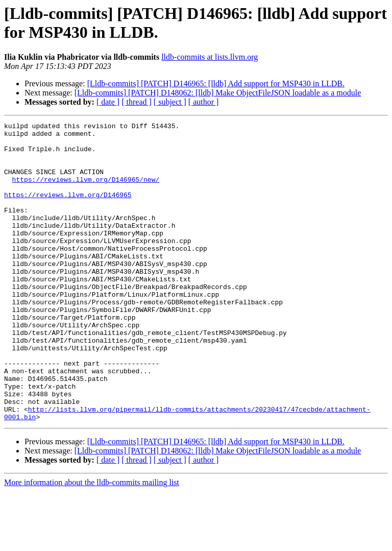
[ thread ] (137, 102)
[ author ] (204, 102)
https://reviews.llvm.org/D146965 (68, 210)
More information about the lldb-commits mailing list (92, 542)
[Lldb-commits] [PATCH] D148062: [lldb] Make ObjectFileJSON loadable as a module (218, 93)
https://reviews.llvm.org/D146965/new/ (86, 191)
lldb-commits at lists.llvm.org (210, 57)
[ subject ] (170, 102)
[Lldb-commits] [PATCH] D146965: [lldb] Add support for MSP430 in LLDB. (216, 83)
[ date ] (108, 102)
